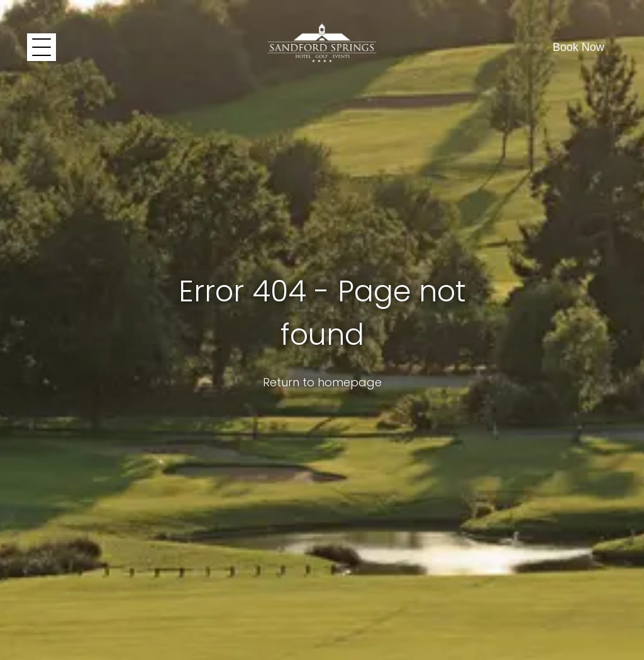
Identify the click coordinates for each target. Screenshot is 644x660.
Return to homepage (322, 382)
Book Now (579, 47)
